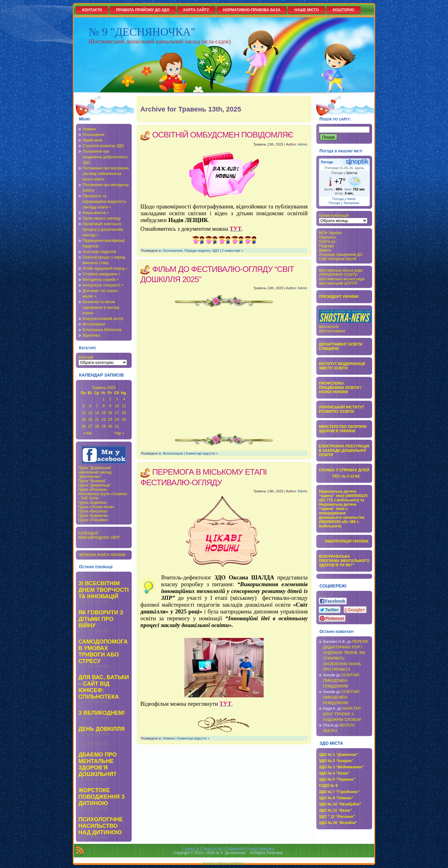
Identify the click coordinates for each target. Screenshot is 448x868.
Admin (303, 144)
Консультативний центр (103, 319)
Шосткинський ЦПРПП (338, 283)
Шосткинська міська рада (341, 270)
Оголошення (94, 135)
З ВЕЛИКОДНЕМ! (102, 713)
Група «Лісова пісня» (96, 507)
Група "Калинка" (92, 481)
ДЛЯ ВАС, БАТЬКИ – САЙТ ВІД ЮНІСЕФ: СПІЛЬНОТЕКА (104, 687)
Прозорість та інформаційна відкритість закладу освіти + (105, 202)
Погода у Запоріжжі (344, 203)
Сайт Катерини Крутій (338, 259)
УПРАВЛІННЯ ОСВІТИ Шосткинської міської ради (342, 277)
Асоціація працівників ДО (341, 255)
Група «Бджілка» (93, 503)
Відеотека (91, 335)
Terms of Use (213, 848)
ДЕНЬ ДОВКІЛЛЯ (102, 729)
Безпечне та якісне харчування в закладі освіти (101, 308)
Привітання (92, 140)
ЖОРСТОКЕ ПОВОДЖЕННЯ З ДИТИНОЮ (102, 797)
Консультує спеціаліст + (103, 285)
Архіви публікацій (334, 216)
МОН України (330, 233)
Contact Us (191, 848)
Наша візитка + (96, 213)
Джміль (325, 250)
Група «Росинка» (93, 490)
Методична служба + (101, 280)
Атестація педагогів (99, 252)
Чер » (119, 433)
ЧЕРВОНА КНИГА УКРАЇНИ (102, 555)
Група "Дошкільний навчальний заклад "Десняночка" (95, 472)
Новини (89, 129)
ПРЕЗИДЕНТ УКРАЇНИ (339, 297)
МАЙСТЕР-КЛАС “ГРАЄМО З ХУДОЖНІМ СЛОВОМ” (343, 714)
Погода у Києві (344, 199)
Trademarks (235, 848)
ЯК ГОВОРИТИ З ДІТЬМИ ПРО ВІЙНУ (101, 619)
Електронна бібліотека (102, 330)
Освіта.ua (327, 242)
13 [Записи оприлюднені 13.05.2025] (90, 413)
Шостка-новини (332, 331)
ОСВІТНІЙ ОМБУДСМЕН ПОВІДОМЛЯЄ (223, 135)
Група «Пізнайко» (93, 520)
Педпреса (327, 237)
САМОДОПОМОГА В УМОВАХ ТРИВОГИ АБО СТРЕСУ (103, 651)
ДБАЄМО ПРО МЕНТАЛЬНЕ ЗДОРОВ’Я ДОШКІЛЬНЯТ (98, 764)
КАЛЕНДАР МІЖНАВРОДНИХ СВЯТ (99, 535)
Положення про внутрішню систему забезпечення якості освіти (106, 174)
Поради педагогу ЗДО (202, 251)
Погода (327, 162)
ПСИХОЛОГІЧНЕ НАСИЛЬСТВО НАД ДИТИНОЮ (101, 826)
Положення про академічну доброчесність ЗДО (105, 157)
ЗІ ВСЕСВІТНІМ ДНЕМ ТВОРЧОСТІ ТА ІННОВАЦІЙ (104, 590)
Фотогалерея (94, 324)
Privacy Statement (260, 848)
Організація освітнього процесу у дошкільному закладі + (103, 229)
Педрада (326, 246)
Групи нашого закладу (102, 218)
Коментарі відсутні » (202, 453)
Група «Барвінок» (93, 516)
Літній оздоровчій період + (105, 268)
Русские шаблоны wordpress (224, 863)
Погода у (344, 173)
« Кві (88, 433)
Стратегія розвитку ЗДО (103, 146)
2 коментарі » (233, 251)
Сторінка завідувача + (102, 274)
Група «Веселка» (93, 511)
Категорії (86, 357)
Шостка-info (329, 327)
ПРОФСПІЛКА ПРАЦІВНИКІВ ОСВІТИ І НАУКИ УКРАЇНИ (340, 388)
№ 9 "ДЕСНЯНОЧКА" (142, 32)
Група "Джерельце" (95, 485)
